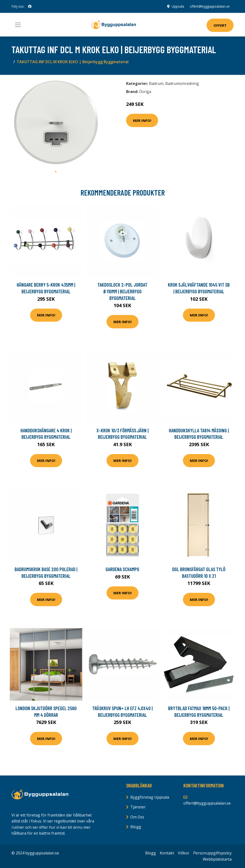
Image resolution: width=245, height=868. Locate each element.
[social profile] (30, 6)
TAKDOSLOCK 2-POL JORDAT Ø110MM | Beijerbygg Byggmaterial (122, 291)
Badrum (156, 83)
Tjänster (138, 807)
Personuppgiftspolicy (212, 853)
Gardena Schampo (122, 569)
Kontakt (167, 853)
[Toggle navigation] (18, 25)
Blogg (136, 827)
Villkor (184, 853)
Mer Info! (142, 120)
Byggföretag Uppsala (150, 797)
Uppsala (178, 6)
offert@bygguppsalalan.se (210, 6)
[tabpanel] (56, 123)
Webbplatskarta (217, 859)
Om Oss (137, 817)
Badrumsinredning (182, 83)
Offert (220, 25)
